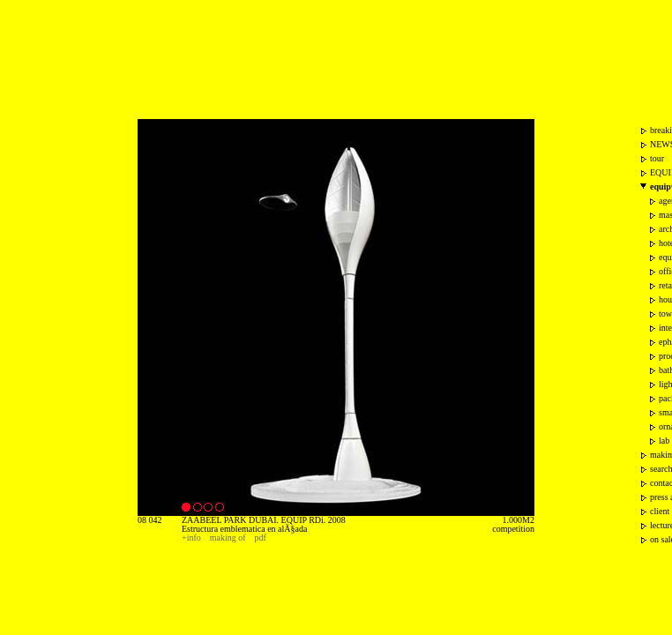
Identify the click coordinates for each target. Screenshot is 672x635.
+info (191, 538)
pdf (261, 538)
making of (228, 538)
